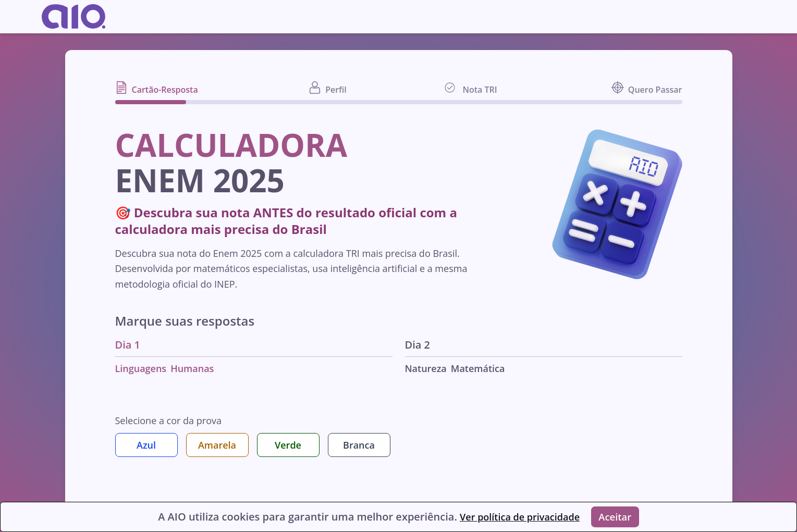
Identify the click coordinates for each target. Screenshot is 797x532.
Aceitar (618, 516)
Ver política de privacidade (515, 516)
